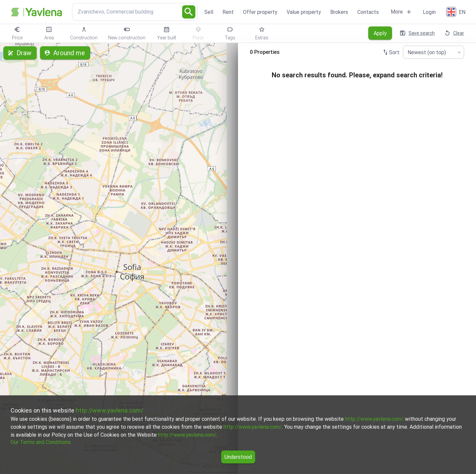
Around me (65, 53)
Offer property (260, 12)
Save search (418, 33)
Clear (455, 33)
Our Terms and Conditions (41, 442)
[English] (456, 12)
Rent (228, 12)
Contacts (368, 12)
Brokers (339, 12)
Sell (209, 12)
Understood (238, 457)
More (401, 12)
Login (429, 12)
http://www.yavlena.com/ (109, 410)
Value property (304, 12)
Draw (20, 53)
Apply (380, 33)
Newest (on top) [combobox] (427, 52)
